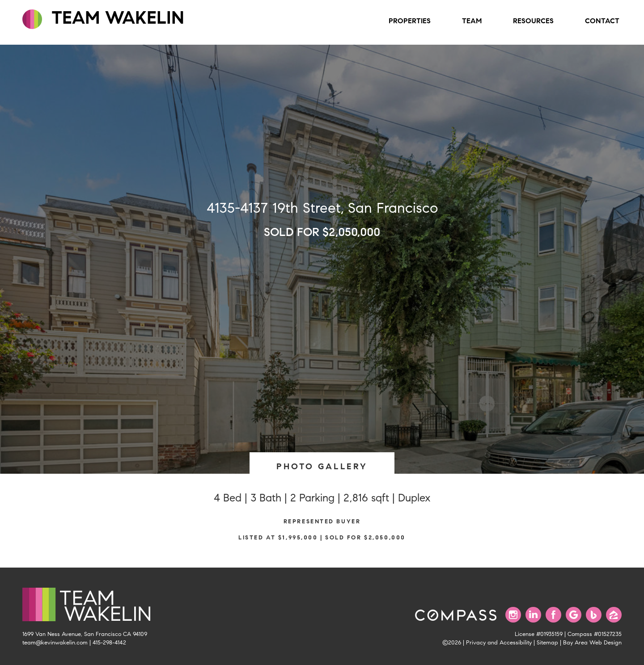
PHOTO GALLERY (322, 466)
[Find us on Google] (574, 615)
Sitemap (547, 643)
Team (472, 21)
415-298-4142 (109, 643)
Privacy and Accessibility (499, 643)
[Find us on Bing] (594, 615)
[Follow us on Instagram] (513, 615)
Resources (533, 21)
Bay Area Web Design (592, 643)
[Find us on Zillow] (614, 615)
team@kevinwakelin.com (55, 643)
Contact (602, 21)
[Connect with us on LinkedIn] (533, 615)
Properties (410, 21)
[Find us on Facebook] (553, 615)
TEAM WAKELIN (103, 18)
